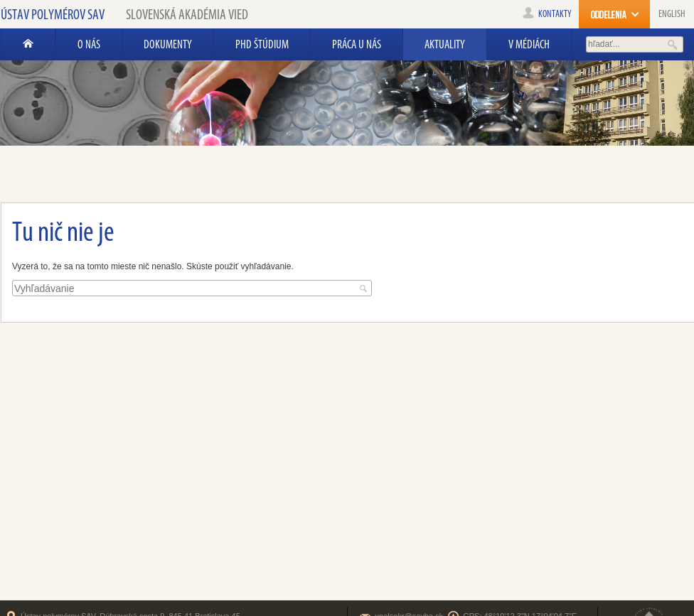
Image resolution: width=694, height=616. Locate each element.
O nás (89, 44)
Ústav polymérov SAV (53, 14)
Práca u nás (357, 44)
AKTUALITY (445, 44)
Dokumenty (168, 44)
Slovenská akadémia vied (187, 14)
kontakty (547, 14)
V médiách (529, 44)
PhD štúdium (262, 44)
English (672, 14)
